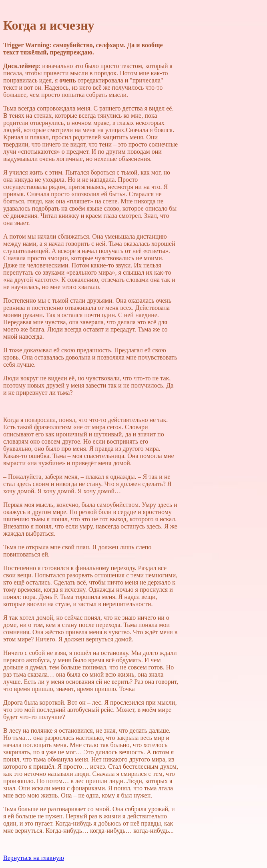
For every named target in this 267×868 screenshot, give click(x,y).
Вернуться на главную (34, 858)
